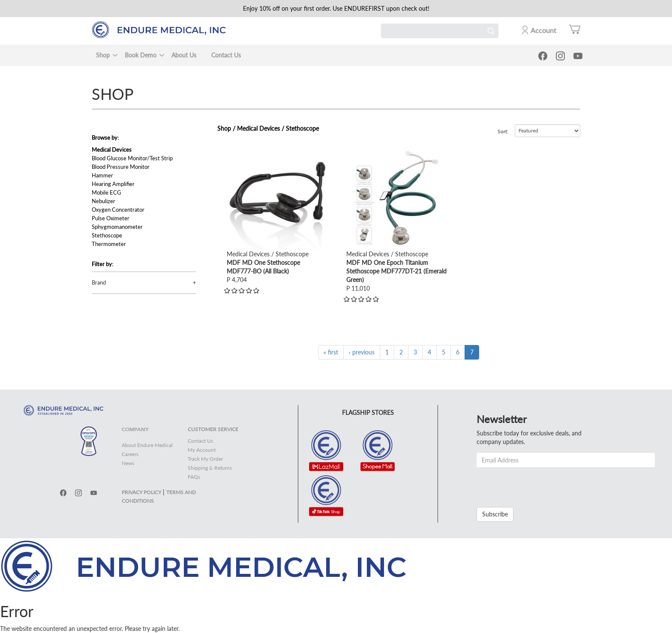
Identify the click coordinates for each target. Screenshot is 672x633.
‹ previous (362, 352)
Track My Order (205, 459)
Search (491, 31)
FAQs (194, 477)
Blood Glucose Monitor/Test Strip (132, 158)
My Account (202, 450)
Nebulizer (103, 201)
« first (331, 352)
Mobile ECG (106, 192)
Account (543, 30)
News (128, 463)
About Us (184, 55)
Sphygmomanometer (117, 227)
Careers (130, 454)
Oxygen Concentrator (118, 210)
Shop (103, 55)
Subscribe (495, 514)
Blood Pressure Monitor (121, 167)
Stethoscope (107, 235)
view (233, 153)
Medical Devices (112, 150)
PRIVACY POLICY (141, 492)
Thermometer (109, 244)
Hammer (102, 175)
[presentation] (542, 484)
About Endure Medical (147, 445)
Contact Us (226, 55)
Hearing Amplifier (113, 184)
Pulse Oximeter (111, 218)
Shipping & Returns (210, 468)
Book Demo (141, 55)
